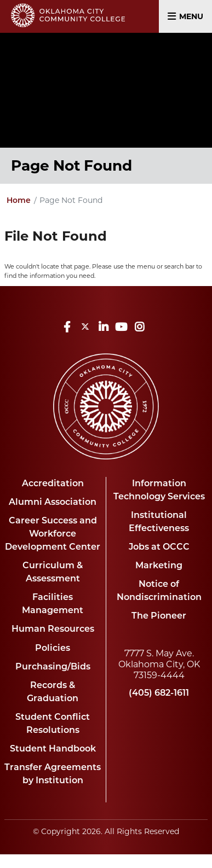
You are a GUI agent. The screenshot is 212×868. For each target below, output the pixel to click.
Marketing (159, 565)
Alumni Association (53, 502)
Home (19, 200)
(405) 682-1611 (159, 693)
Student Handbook (53, 748)
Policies (53, 648)
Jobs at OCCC (159, 547)
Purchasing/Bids (53, 666)
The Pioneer (159, 616)
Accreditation (53, 483)
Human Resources (53, 629)
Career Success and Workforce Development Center (53, 534)
